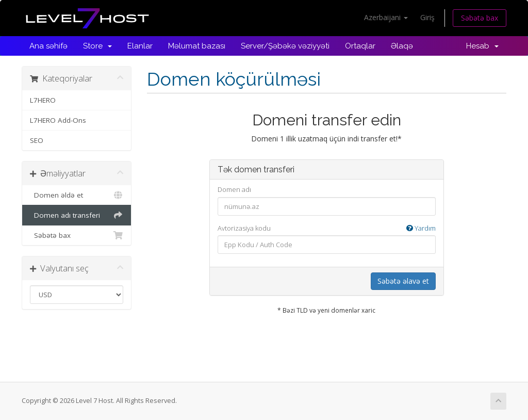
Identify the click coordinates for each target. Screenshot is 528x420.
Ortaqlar (360, 46)
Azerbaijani (386, 17)
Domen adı (234, 189)
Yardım (421, 228)
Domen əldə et (77, 195)
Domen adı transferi (77, 215)
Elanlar (140, 46)
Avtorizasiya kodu (327, 228)
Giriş (427, 17)
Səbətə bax (480, 18)
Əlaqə (402, 46)
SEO (37, 140)
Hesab (482, 46)
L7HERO (43, 100)
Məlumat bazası (197, 46)
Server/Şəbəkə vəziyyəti (285, 46)
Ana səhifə (48, 46)
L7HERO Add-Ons (58, 120)
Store (97, 46)
